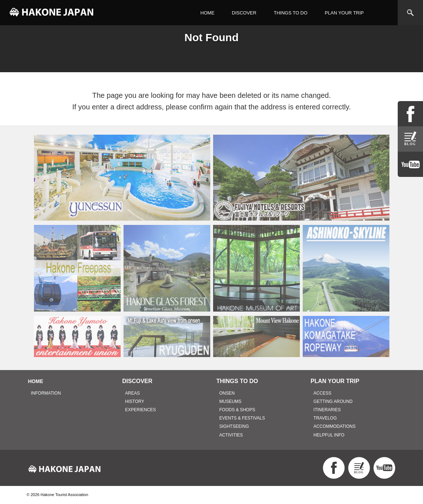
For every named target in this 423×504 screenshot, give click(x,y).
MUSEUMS (230, 401)
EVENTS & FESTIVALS (242, 418)
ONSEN (227, 393)
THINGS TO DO (291, 13)
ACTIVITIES (231, 435)
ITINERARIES (327, 410)
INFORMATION (46, 393)
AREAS (132, 393)
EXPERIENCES (140, 410)
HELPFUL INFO (329, 435)
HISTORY (135, 401)
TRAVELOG (325, 418)
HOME (208, 13)
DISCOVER (244, 13)
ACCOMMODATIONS (334, 426)
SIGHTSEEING (234, 426)
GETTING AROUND (333, 401)
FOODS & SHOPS (237, 410)
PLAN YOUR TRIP (344, 13)
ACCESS (322, 393)
